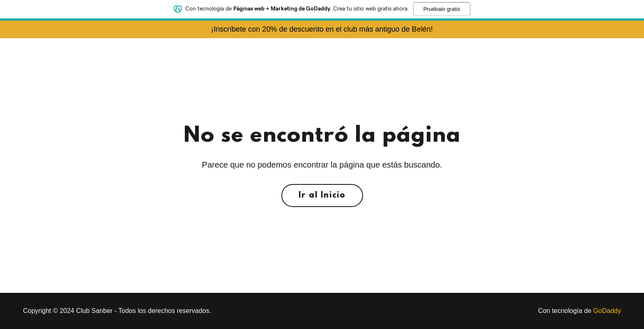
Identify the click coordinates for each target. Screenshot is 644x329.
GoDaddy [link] (607, 311)
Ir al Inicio (322, 196)
